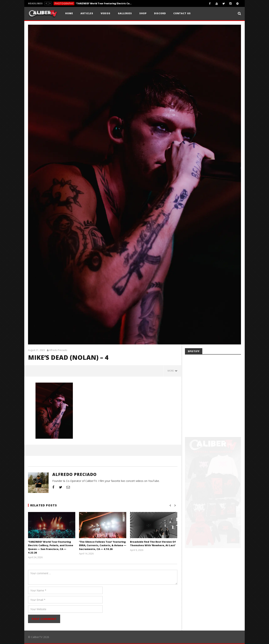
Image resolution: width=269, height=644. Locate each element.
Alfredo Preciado (58, 350)
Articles (87, 13)
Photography (64, 3)
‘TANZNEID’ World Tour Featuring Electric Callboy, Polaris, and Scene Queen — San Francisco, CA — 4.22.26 (104, 3)
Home (69, 13)
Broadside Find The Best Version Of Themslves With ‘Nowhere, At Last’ (153, 544)
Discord (160, 13)
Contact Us (182, 13)
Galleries (125, 13)
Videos (106, 13)
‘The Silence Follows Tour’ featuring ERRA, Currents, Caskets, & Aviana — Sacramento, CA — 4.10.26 (102, 545)
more (173, 371)
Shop (143, 13)
